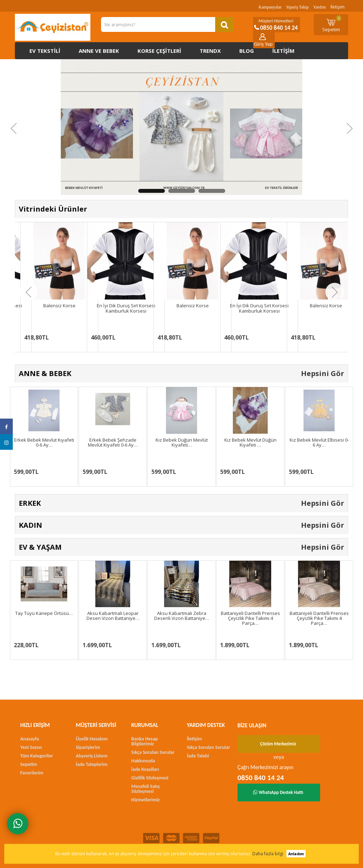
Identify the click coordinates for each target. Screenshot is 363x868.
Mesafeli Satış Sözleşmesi (145, 789)
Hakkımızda (143, 761)
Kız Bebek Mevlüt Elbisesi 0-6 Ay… (319, 442)
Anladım (296, 854)
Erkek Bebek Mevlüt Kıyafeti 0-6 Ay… (44, 442)
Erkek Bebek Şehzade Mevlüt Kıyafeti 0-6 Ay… (113, 442)
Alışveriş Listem (92, 756)
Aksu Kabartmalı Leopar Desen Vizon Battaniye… (113, 616)
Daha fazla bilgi (268, 854)
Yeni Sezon (31, 747)
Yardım (320, 7)
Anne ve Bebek (99, 51)
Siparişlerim (88, 747)
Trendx (210, 51)
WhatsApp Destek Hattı (278, 792)
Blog (247, 51)
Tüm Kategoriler (37, 756)
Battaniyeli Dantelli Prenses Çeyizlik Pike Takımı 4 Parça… (250, 618)
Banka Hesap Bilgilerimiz (144, 741)
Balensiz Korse (59, 306)
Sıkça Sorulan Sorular (153, 752)
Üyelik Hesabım (92, 739)
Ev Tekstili (45, 51)
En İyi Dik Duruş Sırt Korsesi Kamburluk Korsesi (126, 308)
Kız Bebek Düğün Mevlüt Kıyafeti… (182, 442)
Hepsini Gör (323, 373)
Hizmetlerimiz (145, 800)
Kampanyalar (270, 7)
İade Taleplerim (92, 764)
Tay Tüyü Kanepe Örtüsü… (44, 613)
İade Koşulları (145, 769)
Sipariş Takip (297, 7)
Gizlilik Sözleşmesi (150, 778)
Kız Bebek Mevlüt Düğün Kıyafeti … (250, 442)
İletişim (337, 7)
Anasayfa (30, 739)
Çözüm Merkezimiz (278, 744)
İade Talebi (198, 756)
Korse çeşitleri (159, 51)
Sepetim (332, 24)
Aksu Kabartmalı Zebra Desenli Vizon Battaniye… (182, 616)
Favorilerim (32, 773)
